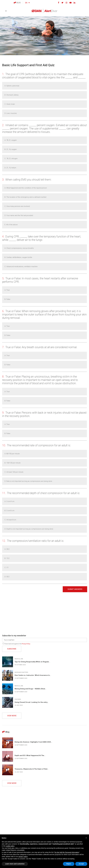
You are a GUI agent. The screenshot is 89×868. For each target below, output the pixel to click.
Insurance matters (21, 672)
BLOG (17, 3)
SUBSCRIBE (12, 649)
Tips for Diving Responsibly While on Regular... (32, 662)
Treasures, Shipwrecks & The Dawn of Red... (32, 769)
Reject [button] (69, 864)
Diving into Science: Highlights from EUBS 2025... (33, 742)
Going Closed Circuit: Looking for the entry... (32, 702)
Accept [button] (81, 864)
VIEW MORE (12, 716)
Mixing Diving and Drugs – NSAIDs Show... (30, 689)
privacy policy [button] (23, 857)
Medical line (19, 659)
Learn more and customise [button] (15, 864)
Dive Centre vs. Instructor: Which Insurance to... (33, 675)
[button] (86, 838)
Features (18, 699)
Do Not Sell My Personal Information (67, 852)
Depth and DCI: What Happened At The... (30, 755)
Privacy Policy (26, 644)
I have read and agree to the (16, 644)
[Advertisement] (44, 614)
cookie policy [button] (10, 846)
